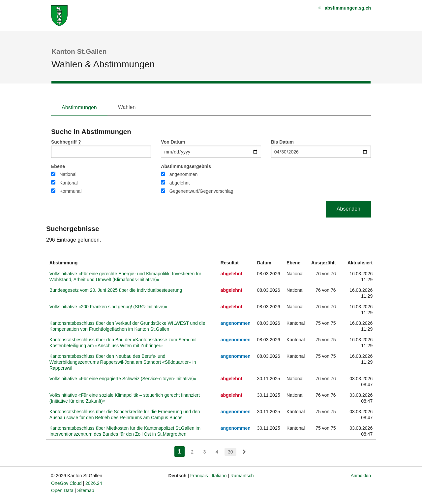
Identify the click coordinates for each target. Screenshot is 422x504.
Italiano (219, 476)
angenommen (184, 174)
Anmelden (361, 475)
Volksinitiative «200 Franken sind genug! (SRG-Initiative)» (108, 307)
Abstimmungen (79, 107)
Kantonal (68, 183)
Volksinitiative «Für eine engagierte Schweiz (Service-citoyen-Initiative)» (123, 379)
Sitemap (86, 490)
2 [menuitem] (192, 452)
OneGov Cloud (66, 483)
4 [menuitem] (217, 452)
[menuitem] (244, 452)
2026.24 (94, 483)
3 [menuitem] (204, 452)
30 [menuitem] (230, 452)
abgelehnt (180, 183)
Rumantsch (242, 476)
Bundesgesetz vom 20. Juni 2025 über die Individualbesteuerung (116, 290)
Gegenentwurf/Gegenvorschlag (201, 191)
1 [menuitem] (181, 451)
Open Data (62, 490)
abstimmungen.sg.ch (348, 8)
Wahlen (127, 107)
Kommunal (70, 191)
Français (199, 476)
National (68, 174)
